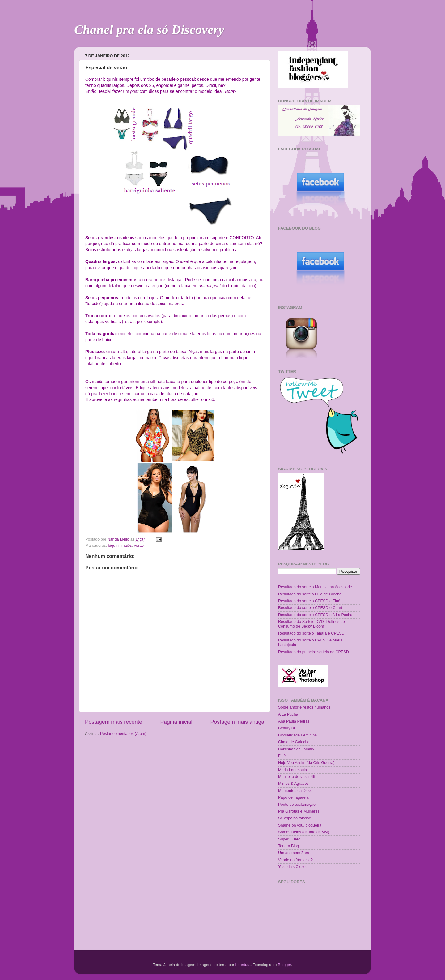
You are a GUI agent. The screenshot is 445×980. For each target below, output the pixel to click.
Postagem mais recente (114, 722)
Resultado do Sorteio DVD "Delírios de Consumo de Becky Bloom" (311, 624)
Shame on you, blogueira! (300, 825)
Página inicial (176, 722)
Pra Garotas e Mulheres (299, 811)
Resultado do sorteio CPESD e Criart (310, 608)
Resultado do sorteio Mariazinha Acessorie (315, 587)
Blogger (284, 965)
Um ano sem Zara (294, 853)
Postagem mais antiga (237, 722)
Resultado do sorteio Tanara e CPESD (311, 633)
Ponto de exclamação (297, 805)
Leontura (243, 965)
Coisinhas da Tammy (296, 749)
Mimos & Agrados (293, 784)
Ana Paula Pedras (294, 721)
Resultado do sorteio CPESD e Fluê (309, 601)
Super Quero (289, 839)
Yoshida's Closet (292, 867)
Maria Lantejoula (292, 770)
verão (139, 546)
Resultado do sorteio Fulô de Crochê (310, 594)
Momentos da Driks (295, 791)
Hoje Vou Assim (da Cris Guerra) (306, 763)
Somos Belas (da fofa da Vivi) (304, 832)
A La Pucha (288, 714)
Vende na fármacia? (295, 860)
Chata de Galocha (294, 742)
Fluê (282, 756)
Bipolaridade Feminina (297, 735)
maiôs (127, 546)
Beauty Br (287, 728)
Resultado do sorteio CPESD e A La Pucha (315, 615)
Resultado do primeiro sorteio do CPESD (314, 652)
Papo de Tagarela (293, 797)
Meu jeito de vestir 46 (297, 777)
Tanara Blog (288, 846)
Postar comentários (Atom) (123, 734)
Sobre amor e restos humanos (304, 707)
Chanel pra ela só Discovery (149, 30)
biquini (114, 546)
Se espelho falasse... (296, 818)
